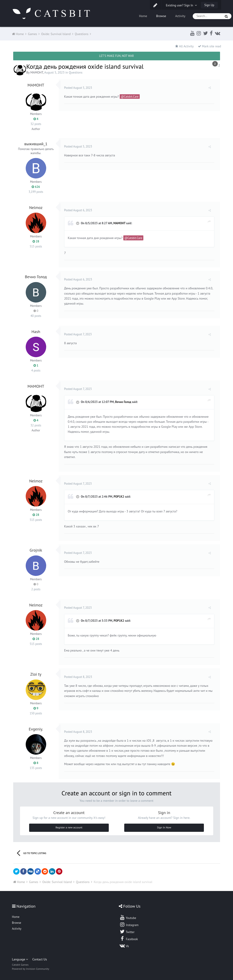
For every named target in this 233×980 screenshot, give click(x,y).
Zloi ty (36, 674)
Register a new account (69, 827)
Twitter (127, 932)
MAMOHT (37, 72)
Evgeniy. (36, 729)
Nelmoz (36, 207)
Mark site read (210, 46)
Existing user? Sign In (181, 5)
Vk (124, 946)
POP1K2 (120, 497)
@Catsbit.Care (131, 97)
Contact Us (40, 959)
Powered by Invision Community (31, 969)
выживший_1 (36, 144)
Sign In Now (164, 827)
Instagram (129, 924)
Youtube (128, 917)
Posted (80, 88)
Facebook (129, 939)
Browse (161, 16)
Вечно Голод (36, 277)
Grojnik (36, 550)
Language (20, 959)
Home (143, 16)
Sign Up (209, 5)
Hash (36, 332)
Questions (76, 72)
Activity (180, 16)
